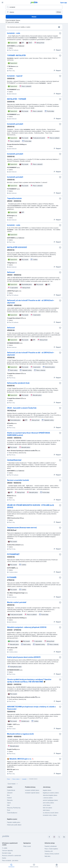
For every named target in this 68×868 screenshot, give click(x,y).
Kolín (8, 805)
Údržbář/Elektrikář (14, 460)
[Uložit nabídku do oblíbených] (60, 33)
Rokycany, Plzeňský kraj (14, 808)
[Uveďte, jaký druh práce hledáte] (34, 7)
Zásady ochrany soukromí (52, 854)
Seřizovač (11, 272)
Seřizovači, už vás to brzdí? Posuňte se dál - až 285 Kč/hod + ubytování (31, 302)
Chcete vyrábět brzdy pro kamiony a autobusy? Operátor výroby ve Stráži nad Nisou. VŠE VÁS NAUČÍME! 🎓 (29, 681)
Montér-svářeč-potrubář (17, 602)
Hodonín (9, 798)
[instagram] (54, 837)
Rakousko (10, 800)
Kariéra (4, 858)
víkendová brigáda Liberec (50, 795)
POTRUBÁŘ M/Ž (13, 554)
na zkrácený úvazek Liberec (51, 813)
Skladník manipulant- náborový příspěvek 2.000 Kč (27, 627)
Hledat (34, 17)
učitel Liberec (47, 805)
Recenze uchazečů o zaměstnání (12, 855)
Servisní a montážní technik (18, 480)
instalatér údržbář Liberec (32, 790)
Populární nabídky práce (14, 822)
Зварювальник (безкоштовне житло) (22, 528)
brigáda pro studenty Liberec (51, 793)
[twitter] (59, 837)
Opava (9, 803)
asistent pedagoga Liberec (50, 800)
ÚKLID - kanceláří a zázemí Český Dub (22, 408)
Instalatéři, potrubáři (15, 124)
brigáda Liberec (47, 790)
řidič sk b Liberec (48, 808)
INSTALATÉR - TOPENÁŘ (17, 99)
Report (57, 50)
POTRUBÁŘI (12, 577)
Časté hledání (13, 784)
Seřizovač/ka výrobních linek (18, 383)
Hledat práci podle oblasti (14, 825)
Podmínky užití (49, 851)
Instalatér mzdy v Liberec (50, 815)
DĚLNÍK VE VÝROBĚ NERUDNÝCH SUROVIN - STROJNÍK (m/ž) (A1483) (31, 506)
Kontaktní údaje (7, 853)
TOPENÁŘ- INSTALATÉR (16, 55)
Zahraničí (10, 793)
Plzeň (9, 810)
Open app (64, 3)
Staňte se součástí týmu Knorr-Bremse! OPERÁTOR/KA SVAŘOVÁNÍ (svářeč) (29, 434)
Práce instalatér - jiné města (10, 860)
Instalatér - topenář (15, 76)
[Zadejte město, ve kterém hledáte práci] (34, 12)
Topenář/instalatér (14, 198)
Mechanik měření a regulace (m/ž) (20, 734)
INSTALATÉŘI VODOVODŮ (17, 247)
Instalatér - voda (14, 33)
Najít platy (48, 856)
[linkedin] (64, 837)
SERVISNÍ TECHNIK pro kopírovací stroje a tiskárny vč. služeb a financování (31, 708)
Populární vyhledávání (51, 846)
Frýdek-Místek (11, 790)
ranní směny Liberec (48, 803)
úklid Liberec (46, 810)
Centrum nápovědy (7, 851)
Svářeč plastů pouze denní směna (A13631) (24, 657)
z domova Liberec (48, 798)
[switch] (59, 27)
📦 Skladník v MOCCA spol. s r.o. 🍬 (20, 759)
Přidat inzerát (27, 846)
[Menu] (2, 2)
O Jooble (5, 848)
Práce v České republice (51, 849)
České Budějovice (12, 813)
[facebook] (49, 837)
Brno (8, 795)
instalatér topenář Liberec (32, 793)
